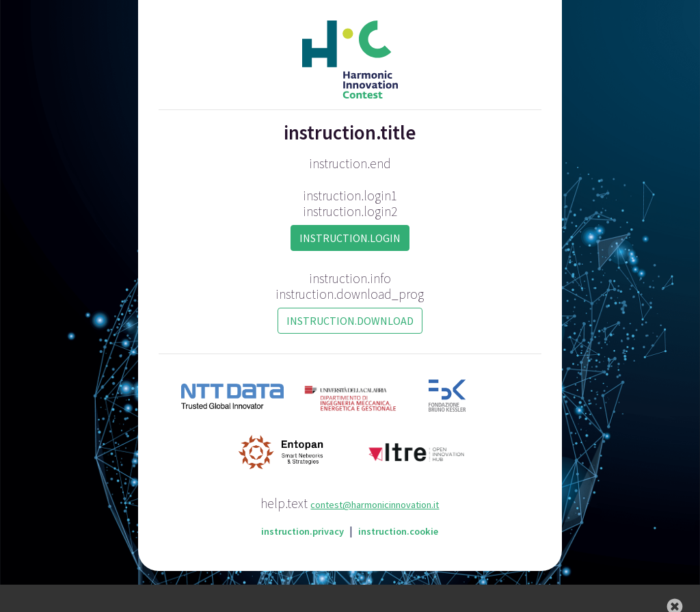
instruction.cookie (398, 531)
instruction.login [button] (350, 238)
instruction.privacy (302, 531)
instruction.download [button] (350, 321)
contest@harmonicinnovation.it (375, 505)
